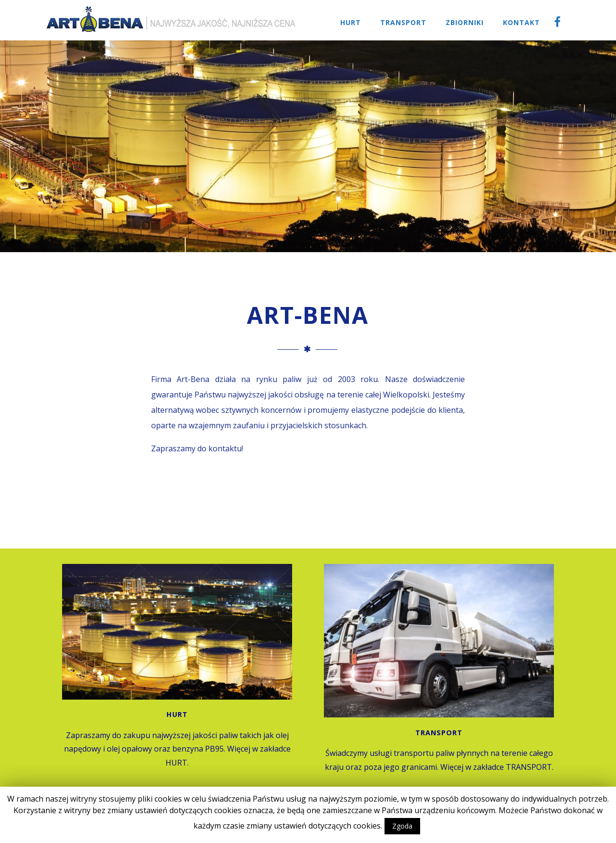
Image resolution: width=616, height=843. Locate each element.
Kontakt (521, 22)
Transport (403, 22)
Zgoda (402, 826)
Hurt (351, 22)
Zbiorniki (465, 22)
